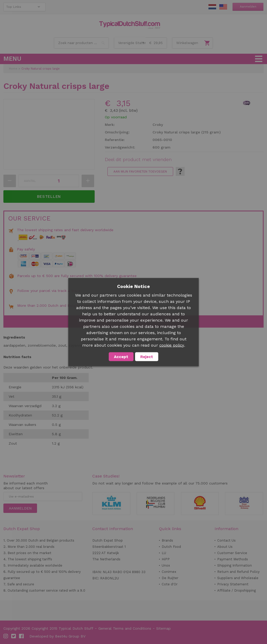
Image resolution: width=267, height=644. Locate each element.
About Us (225, 547)
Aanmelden (248, 7)
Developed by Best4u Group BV (57, 636)
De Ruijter (170, 578)
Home (13, 69)
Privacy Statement (233, 584)
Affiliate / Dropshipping (236, 590)
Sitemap (163, 628)
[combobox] (81, 43)
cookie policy (172, 345)
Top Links (14, 7)
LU (164, 553)
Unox (166, 565)
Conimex (169, 572)
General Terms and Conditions (125, 628)
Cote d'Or (170, 584)
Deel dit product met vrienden (138, 160)
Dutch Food (171, 547)
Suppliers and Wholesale (238, 578)
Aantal (30, 181)
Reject (147, 357)
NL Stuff (212, 7)
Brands (167, 540)
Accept (121, 357)
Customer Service (232, 553)
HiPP (166, 559)
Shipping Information (235, 565)
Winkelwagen (187, 43)
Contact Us (226, 540)
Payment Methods (233, 559)
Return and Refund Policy (238, 572)
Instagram (6, 636)
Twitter (14, 636)
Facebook (22, 636)
